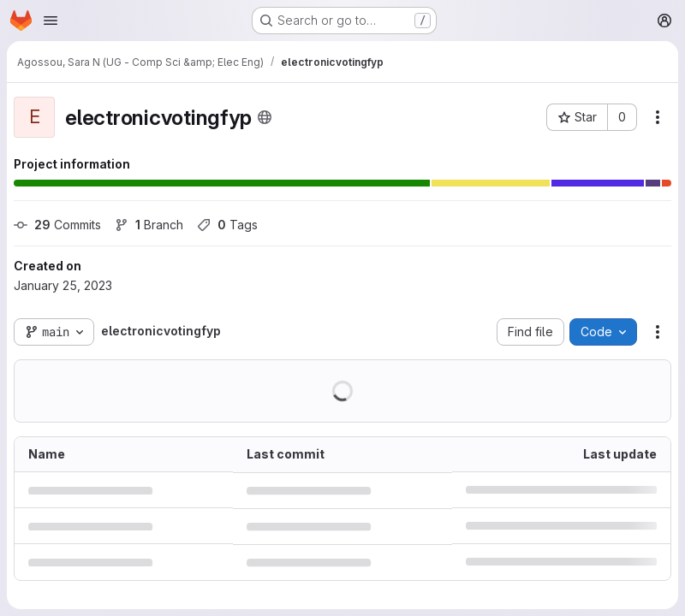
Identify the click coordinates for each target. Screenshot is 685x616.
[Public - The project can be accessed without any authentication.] (265, 117)
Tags (227, 225)
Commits (57, 225)
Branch (149, 225)
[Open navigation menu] (51, 21)
